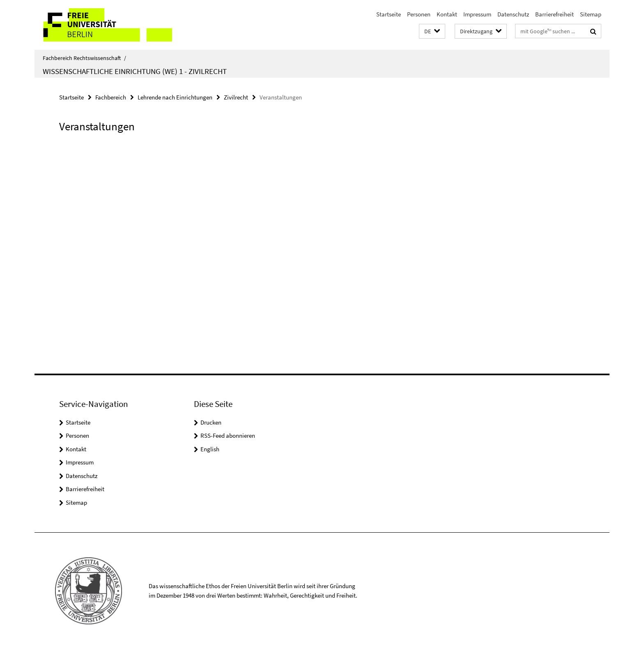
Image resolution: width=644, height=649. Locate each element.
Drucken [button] (211, 422)
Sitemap (591, 14)
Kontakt (447, 14)
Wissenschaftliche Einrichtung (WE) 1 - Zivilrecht (135, 71)
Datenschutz (513, 14)
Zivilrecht (236, 97)
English (210, 449)
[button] (432, 31)
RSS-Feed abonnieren (228, 435)
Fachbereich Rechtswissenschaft (84, 58)
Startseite (389, 14)
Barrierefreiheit (554, 14)
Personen (419, 14)
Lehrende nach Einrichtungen (175, 97)
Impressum (477, 14)
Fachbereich (111, 97)
